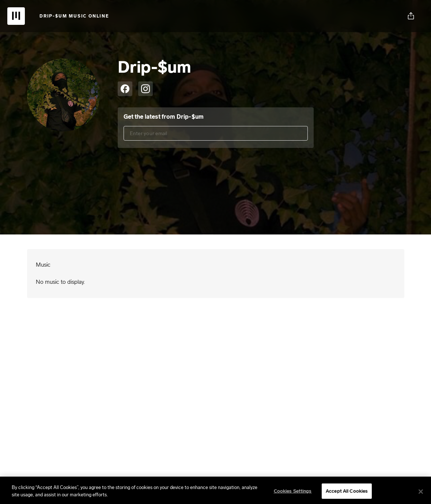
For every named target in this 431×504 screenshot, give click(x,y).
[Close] (421, 494)
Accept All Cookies (347, 493)
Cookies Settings (293, 493)
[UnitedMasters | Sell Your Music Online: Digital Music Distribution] (16, 16)
